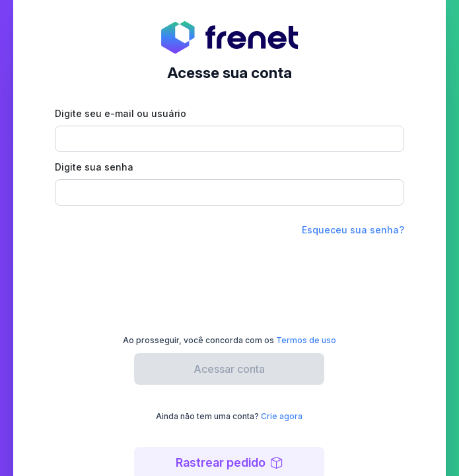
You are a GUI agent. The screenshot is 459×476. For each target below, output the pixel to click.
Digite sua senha (94, 167)
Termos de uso (306, 340)
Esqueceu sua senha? (353, 230)
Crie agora (282, 416)
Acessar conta (229, 369)
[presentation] (229, 280)
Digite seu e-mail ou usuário (121, 113)
